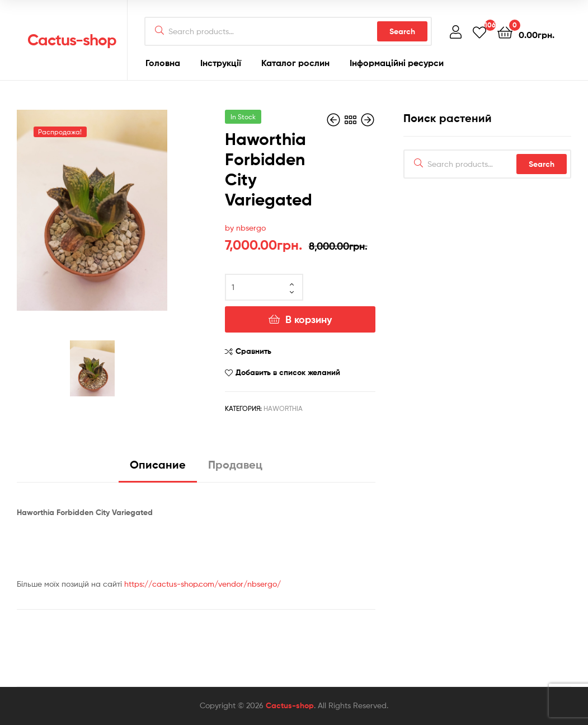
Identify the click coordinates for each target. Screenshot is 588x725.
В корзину (309, 319)
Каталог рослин (295, 63)
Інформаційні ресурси (397, 63)
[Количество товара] (264, 287)
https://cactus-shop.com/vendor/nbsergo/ (203, 584)
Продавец (235, 464)
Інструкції (221, 63)
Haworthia (283, 408)
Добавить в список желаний (288, 372)
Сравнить (253, 351)
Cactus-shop (72, 40)
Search (402, 31)
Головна (163, 63)
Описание (158, 464)
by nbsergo (245, 228)
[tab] (158, 469)
